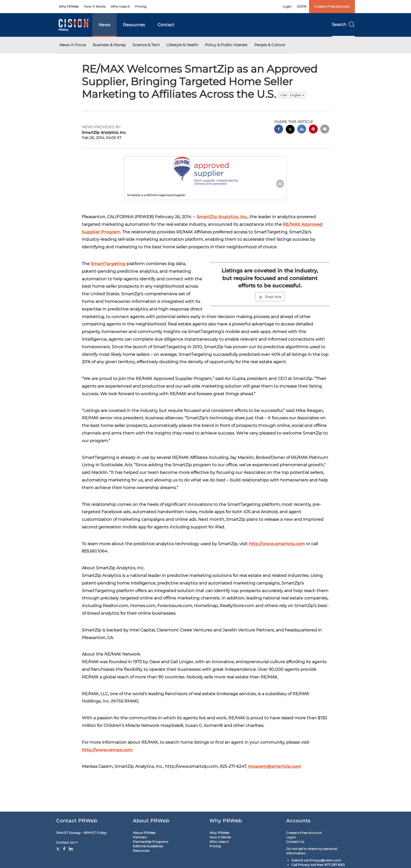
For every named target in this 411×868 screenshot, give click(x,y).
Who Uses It (120, 6)
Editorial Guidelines (148, 846)
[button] (206, 171)
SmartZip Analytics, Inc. (222, 217)
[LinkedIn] (71, 849)
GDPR (302, 6)
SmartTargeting (108, 264)
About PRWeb (144, 833)
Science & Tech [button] (146, 45)
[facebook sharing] (279, 130)
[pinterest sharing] (313, 130)
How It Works (95, 6)
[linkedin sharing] (302, 130)
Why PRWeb (69, 6)
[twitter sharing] (290, 130)
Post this (270, 297)
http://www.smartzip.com (277, 544)
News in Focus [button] (73, 45)
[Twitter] (59, 849)
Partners (140, 837)
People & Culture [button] (270, 45)
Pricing (141, 6)
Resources (134, 25)
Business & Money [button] (109, 45)
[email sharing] (325, 130)
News (104, 25)
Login (287, 6)
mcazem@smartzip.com (275, 766)
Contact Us (67, 842)
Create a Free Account (332, 6)
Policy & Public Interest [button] (226, 45)
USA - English (292, 95)
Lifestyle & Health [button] (182, 45)
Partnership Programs (151, 842)
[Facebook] (64, 849)
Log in (291, 837)
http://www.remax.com (107, 750)
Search (343, 25)
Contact (166, 25)
